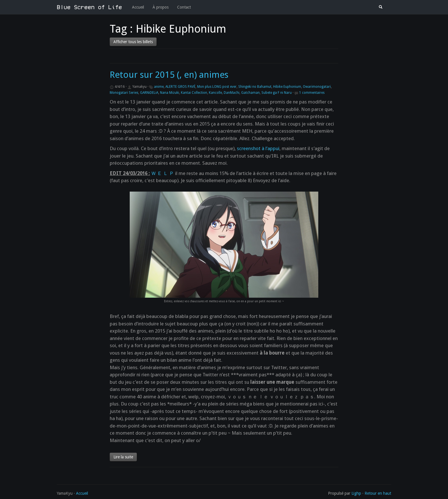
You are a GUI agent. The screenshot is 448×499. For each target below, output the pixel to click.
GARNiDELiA (149, 93)
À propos (161, 7)
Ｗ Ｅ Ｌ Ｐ (163, 173)
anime (159, 87)
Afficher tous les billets (133, 42)
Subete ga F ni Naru (277, 93)
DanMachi (232, 93)
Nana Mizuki (170, 93)
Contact (184, 7)
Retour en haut (378, 493)
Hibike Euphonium (287, 87)
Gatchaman (250, 93)
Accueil (138, 7)
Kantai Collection (194, 93)
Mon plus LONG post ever (217, 87)
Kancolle (215, 93)
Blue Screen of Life (89, 7)
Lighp (356, 493)
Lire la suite (123, 457)
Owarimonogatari (317, 87)
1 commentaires (312, 93)
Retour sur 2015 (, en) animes (169, 75)
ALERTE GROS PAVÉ (180, 87)
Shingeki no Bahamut (255, 87)
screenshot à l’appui (258, 148)
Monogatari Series (124, 93)
